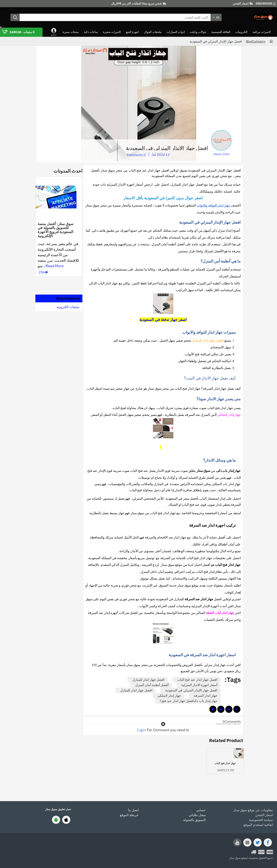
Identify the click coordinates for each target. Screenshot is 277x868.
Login (141, 730)
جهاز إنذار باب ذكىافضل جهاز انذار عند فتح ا (189, 701)
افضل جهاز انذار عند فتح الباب (197, 680)
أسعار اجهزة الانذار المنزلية (199, 685)
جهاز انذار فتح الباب (225, 763)
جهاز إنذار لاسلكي (169, 695)
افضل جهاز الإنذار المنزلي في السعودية (191, 690)
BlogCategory (256, 41)
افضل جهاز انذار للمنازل (148, 680)
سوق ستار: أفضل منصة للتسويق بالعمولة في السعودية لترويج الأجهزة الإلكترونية (56, 230)
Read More (55, 266)
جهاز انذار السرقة (206, 695)
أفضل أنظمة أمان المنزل (152, 685)
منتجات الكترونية (68, 307)
